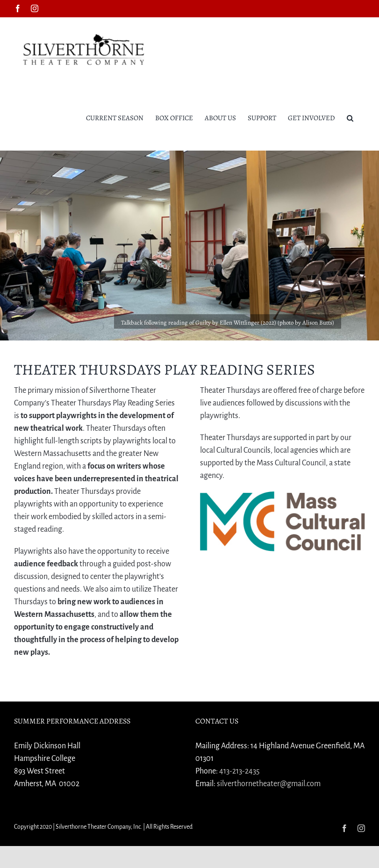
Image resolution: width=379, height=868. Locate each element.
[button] (350, 117)
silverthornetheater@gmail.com (269, 784)
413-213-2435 (240, 771)
